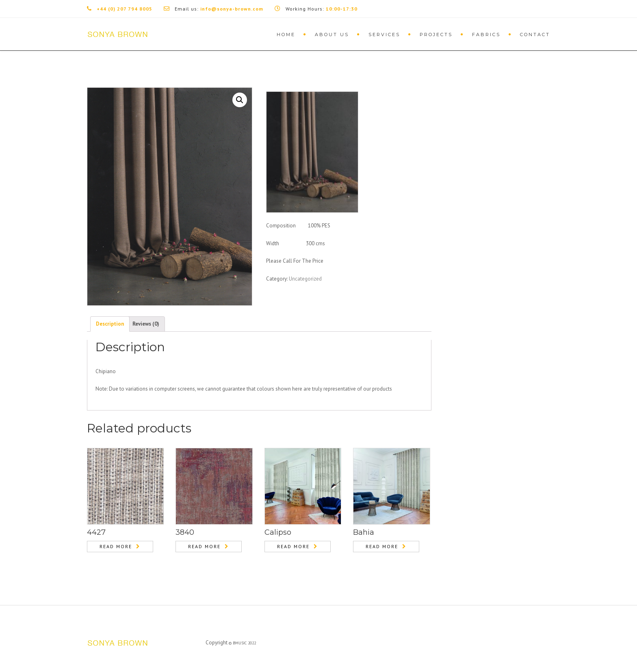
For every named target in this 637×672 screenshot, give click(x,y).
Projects (436, 35)
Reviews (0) (146, 324)
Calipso (278, 532)
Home (286, 35)
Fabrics (486, 35)
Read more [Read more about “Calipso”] (293, 546)
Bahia (364, 532)
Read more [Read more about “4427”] (116, 546)
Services (384, 35)
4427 (96, 532)
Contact (535, 35)
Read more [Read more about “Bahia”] (382, 546)
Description (110, 324)
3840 (185, 532)
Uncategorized (305, 279)
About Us (332, 35)
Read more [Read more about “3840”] (204, 546)
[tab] (110, 324)
